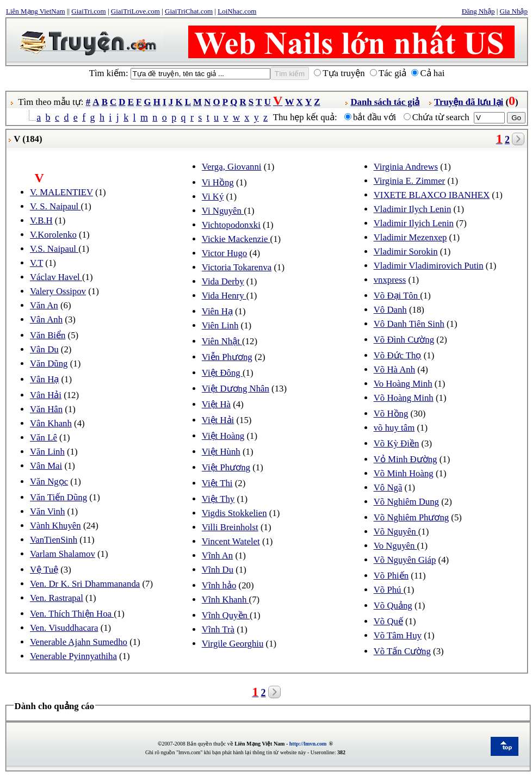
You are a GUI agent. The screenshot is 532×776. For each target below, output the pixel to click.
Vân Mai (46, 466)
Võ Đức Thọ (398, 355)
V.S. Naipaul (54, 249)
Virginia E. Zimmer (410, 181)
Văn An (44, 305)
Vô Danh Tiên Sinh (409, 324)
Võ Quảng (393, 606)
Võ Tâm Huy (398, 635)
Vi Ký (213, 197)
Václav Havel (56, 277)
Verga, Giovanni (232, 167)
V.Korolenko (53, 235)
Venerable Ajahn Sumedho (79, 642)
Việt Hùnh (221, 452)
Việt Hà (216, 404)
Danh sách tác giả (385, 102)
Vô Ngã (388, 488)
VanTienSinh (54, 540)
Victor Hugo (224, 253)
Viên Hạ (217, 311)
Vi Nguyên (223, 211)
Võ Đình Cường (404, 340)
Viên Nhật (222, 341)
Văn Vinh (47, 511)
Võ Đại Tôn (397, 296)
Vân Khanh (51, 423)
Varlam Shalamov (63, 554)
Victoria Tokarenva (237, 267)
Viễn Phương (227, 357)
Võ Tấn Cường (402, 651)
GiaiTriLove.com (135, 11)
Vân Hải (46, 395)
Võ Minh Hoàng (404, 473)
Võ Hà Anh (394, 370)
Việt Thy (218, 499)
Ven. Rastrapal (57, 598)
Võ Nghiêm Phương (411, 517)
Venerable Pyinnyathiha (73, 656)
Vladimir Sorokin (406, 252)
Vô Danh (390, 310)
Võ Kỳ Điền (397, 443)
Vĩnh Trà (218, 629)
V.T (36, 263)
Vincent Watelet (231, 541)
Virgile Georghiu (233, 644)
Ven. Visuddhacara (64, 628)
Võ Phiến (391, 576)
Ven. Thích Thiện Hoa (72, 614)
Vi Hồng (218, 182)
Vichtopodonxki (231, 225)
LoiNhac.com (237, 11)
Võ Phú (389, 590)
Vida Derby (223, 281)
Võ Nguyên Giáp (405, 560)
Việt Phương (226, 467)
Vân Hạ (44, 379)
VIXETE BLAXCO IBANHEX (432, 195)
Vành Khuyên (55, 526)
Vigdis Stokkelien (234, 513)
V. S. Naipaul (55, 206)
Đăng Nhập (478, 11)
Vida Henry (224, 296)
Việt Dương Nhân (236, 389)
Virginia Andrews (406, 167)
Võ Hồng (391, 414)
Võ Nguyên (396, 532)
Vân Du (44, 349)
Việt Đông (222, 373)
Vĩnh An (217, 555)
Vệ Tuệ (44, 570)
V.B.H (41, 221)
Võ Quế (388, 621)
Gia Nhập (514, 11)
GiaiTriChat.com (189, 11)
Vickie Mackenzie (236, 239)
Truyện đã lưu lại (469, 102)
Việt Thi (217, 483)
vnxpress (390, 280)
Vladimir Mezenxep (410, 237)
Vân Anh (46, 319)
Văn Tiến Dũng (58, 497)
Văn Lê (44, 437)
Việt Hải (218, 420)
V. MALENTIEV (61, 192)
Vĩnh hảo (219, 585)
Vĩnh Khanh (225, 600)
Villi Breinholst (230, 527)
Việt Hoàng (223, 436)
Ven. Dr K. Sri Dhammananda (85, 584)
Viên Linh (220, 325)
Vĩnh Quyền (226, 615)
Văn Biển (48, 335)
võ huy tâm (394, 428)
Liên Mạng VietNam (36, 11)
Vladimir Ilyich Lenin (414, 223)
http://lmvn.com (308, 744)
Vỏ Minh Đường (406, 459)
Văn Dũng (49, 364)
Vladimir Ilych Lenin (413, 209)
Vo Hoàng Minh (403, 384)
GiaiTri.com (88, 11)
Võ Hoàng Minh (404, 398)
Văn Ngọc (49, 482)
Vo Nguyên (395, 546)
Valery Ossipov (58, 291)
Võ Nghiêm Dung (406, 502)
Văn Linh (47, 452)
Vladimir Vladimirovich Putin (429, 266)
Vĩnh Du (218, 570)
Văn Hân (46, 409)
